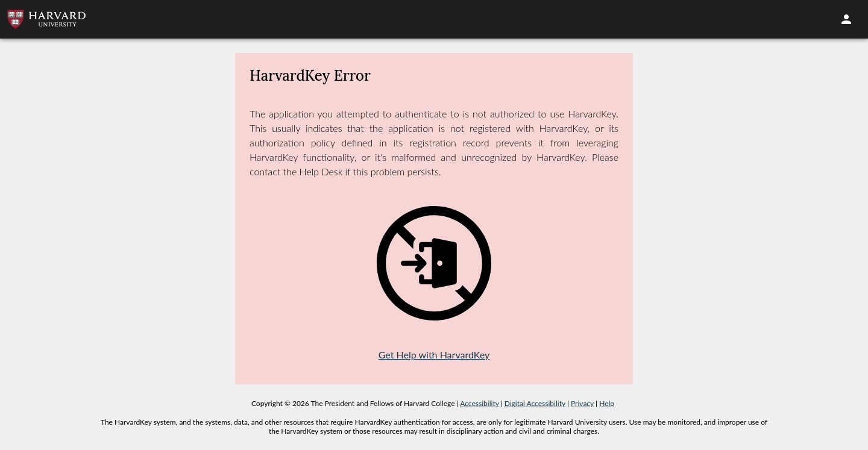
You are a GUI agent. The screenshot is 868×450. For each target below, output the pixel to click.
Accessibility (479, 403)
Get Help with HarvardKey (434, 355)
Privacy (582, 403)
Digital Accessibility (535, 403)
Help (607, 403)
